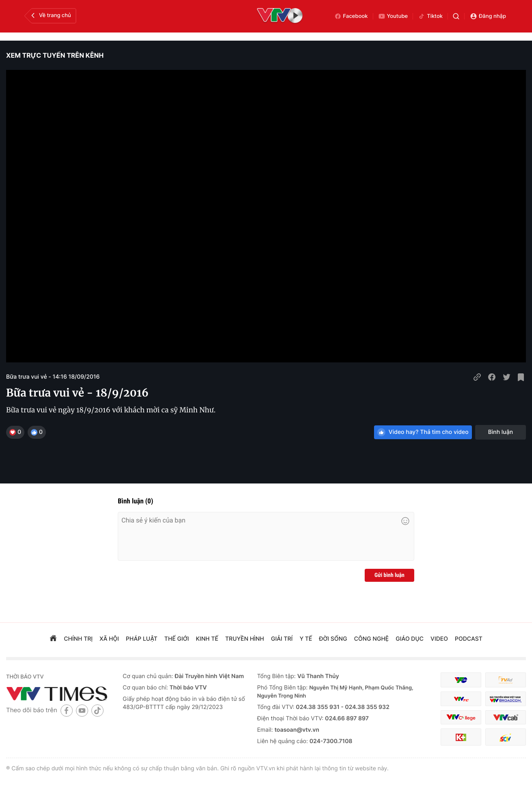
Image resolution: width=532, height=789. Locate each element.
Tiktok (430, 16)
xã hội (109, 639)
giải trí (282, 639)
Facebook (351, 16)
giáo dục (410, 639)
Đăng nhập (488, 16)
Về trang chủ (50, 15)
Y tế (306, 639)
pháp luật (142, 639)
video (439, 639)
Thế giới (177, 639)
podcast (469, 639)
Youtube (393, 16)
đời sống (333, 639)
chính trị (78, 639)
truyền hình (245, 639)
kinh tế (207, 639)
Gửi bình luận (389, 575)
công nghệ (371, 639)
